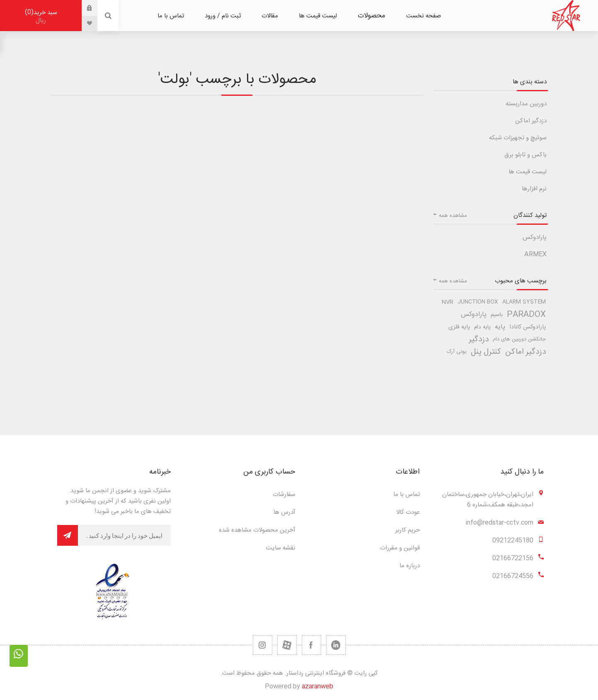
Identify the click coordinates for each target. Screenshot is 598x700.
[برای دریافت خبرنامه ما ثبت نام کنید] (124, 535)
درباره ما (410, 566)
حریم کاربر (408, 530)
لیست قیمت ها (528, 172)
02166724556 (513, 576)
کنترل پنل (486, 352)
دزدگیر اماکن (531, 121)
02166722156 (513, 558)
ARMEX (535, 254)
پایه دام (482, 327)
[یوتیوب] (287, 645)
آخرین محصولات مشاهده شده (257, 530)
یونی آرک (457, 352)
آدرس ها (284, 512)
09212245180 (513, 541)
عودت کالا (408, 512)
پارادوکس (535, 237)
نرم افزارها (534, 189)
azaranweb (317, 687)
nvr (448, 302)
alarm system (524, 302)
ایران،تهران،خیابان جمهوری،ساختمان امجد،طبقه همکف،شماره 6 (488, 500)
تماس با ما (407, 495)
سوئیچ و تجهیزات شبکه (518, 138)
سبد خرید (41, 16)
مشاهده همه (453, 216)
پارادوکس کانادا (528, 327)
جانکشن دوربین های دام (519, 339)
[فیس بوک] (311, 645)
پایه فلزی (459, 327)
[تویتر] (336, 645)
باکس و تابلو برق (525, 155)
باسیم (497, 315)
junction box (478, 302)
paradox (526, 315)
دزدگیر (479, 340)
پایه (500, 327)
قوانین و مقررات (400, 548)
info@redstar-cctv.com (499, 523)
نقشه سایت (281, 548)
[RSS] (263, 645)
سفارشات (284, 495)
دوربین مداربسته (526, 104)
